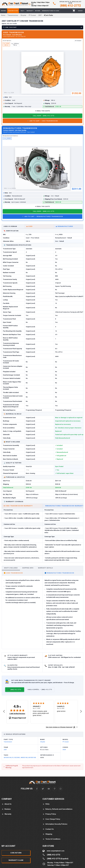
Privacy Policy (49, 814)
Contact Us (48, 829)
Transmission (8, 742)
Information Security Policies (55, 824)
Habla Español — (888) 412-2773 (40, 689)
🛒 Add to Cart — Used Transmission (42, 121)
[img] (17, 710)
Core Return (16, 853)
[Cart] (74, 11)
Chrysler (43, 742)
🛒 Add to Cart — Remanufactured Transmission (42, 216)
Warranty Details (45, 568)
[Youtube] (49, 789)
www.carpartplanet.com (56, 851)
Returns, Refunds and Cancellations (57, 809)
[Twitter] (43, 789)
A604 (64, 750)
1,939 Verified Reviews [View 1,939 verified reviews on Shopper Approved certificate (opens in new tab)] (17, 713)
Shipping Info (28, 568)
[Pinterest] (55, 789)
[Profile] (80, 11)
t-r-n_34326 (7, 138)
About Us (6, 804)
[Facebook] (37, 789)
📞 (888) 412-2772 (15, 690)
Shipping (47, 834)
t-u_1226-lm (15, 44)
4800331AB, (24, 757)
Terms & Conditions (51, 839)
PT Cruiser (66, 742)
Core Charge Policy (51, 819)
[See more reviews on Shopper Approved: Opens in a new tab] (59, 727)
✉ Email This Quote (42, 111)
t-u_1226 (6, 44)
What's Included (11, 568)
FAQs (46, 804)
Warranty (6, 814)
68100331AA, (8, 757)
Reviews (6, 809)
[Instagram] (61, 789)
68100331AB (32, 757)
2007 (5, 750)
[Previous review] (4, 711)
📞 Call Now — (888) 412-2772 (42, 116)
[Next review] (81, 711)
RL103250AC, (16, 757)
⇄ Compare (78, 41)
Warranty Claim (16, 860)
